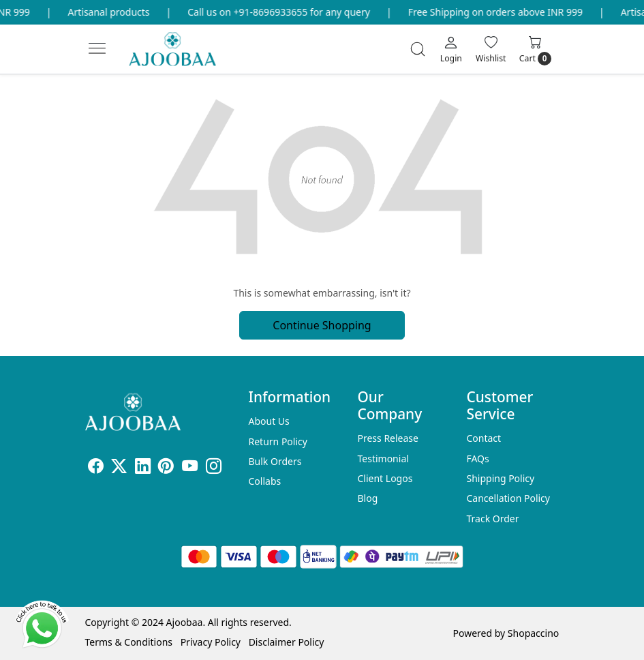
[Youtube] (190, 468)
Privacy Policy (211, 642)
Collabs (265, 481)
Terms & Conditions (129, 642)
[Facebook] (96, 468)
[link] (418, 49)
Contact (484, 438)
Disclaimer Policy (287, 642)
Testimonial (383, 459)
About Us (269, 421)
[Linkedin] (143, 468)
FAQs (477, 459)
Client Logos (385, 478)
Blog (367, 498)
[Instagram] (214, 468)
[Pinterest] (166, 468)
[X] (119, 468)
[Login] (451, 49)
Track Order (492, 519)
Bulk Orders (275, 461)
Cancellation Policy (508, 498)
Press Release (388, 438)
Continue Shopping (322, 325)
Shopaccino (533, 633)
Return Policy (278, 441)
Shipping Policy (500, 478)
